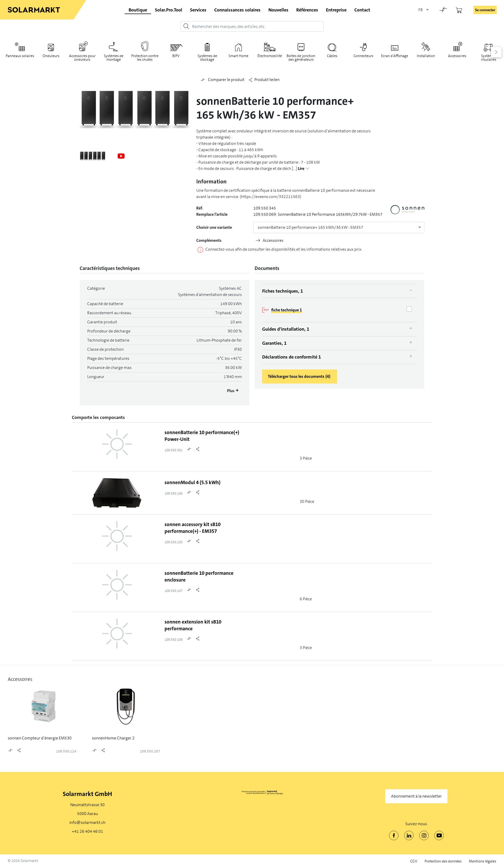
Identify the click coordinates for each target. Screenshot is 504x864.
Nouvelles (278, 10)
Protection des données (443, 861)
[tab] (339, 291)
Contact (362, 10)
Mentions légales (483, 861)
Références (307, 10)
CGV (414, 861)
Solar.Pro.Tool (169, 10)
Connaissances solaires (237, 10)
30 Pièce (307, 501)
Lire (301, 169)
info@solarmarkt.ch (87, 822)
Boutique (138, 10)
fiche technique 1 (287, 310)
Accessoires (273, 240)
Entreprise (336, 10)
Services (198, 10)
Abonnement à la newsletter (416, 796)
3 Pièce (306, 458)
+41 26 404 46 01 (87, 831)
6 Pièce (306, 599)
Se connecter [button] (485, 10)
